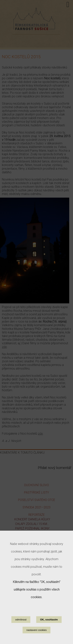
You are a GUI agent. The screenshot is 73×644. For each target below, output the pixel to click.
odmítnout (21, 623)
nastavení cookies (36, 634)
